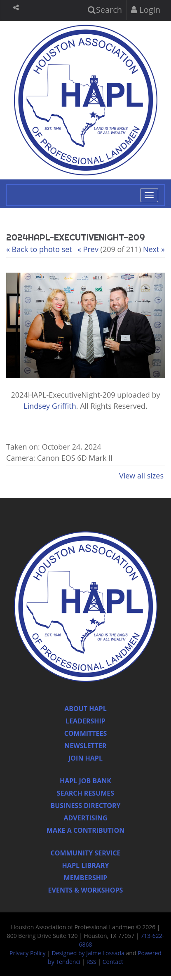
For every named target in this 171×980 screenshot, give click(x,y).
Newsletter (85, 746)
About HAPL (85, 709)
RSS (91, 962)
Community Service (85, 853)
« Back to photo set (39, 249)
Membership (86, 878)
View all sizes (141, 476)
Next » (154, 249)
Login (146, 10)
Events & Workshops (86, 890)
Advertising (85, 818)
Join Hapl (85, 758)
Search (105, 10)
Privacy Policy (27, 953)
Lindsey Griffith (50, 406)
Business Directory (85, 806)
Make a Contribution (85, 830)
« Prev (88, 249)
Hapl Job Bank (85, 781)
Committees (86, 733)
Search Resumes (85, 793)
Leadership (85, 721)
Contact (113, 962)
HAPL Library (86, 865)
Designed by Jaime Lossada (88, 953)
